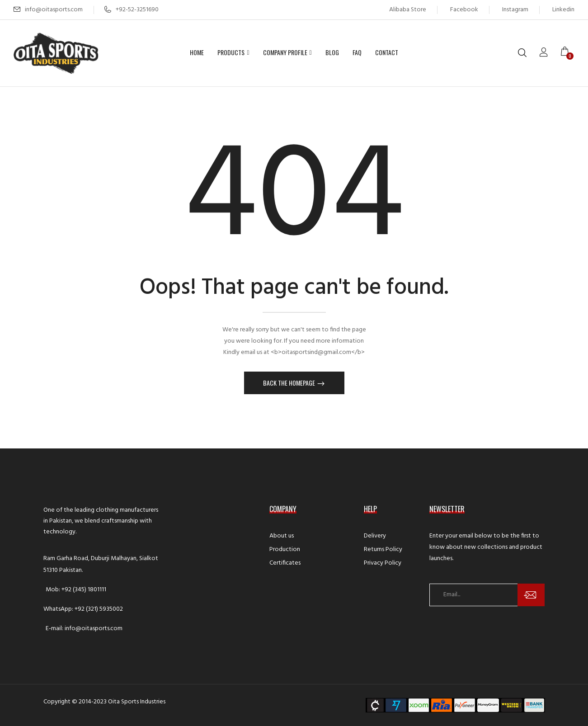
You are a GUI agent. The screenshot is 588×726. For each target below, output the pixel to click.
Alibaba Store (408, 10)
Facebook (464, 10)
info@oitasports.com (54, 10)
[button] (568, 53)
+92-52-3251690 (132, 10)
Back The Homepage (290, 383)
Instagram (515, 10)
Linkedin (563, 10)
